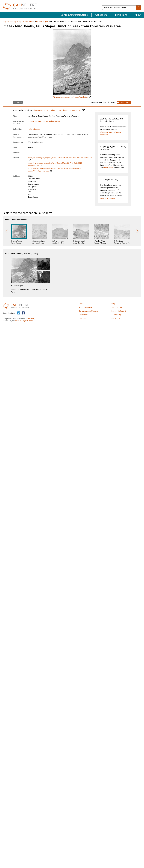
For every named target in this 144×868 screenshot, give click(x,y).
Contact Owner (124, 102)
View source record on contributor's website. (57, 111)
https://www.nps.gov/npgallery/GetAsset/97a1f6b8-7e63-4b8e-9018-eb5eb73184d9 (60, 158)
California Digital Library (24, 321)
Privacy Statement (119, 311)
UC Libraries (30, 319)
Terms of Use (117, 307)
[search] (139, 8)
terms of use (108, 168)
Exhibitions (121, 15)
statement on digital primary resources (111, 133)
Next (137, 231)
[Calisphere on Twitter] (19, 313)
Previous (7, 231)
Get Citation (18, 102)
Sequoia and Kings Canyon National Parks (19, 22)
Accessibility (116, 315)
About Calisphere (86, 307)
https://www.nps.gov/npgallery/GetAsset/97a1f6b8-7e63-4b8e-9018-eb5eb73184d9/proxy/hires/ (54, 170)
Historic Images (42, 22)
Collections (101, 15)
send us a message (108, 198)
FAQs (114, 304)
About (138, 15)
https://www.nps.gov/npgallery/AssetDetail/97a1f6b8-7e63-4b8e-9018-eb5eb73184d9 (55, 164)
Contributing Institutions (74, 15)
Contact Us (116, 318)
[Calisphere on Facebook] (23, 313)
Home (81, 304)
